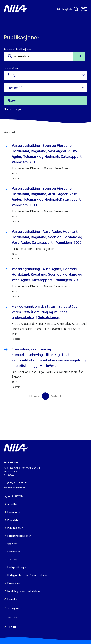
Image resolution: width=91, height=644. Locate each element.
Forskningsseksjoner (19, 536)
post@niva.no (18, 487)
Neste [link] (54, 396)
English (65, 9)
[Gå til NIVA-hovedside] (30, 9)
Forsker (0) (15, 88)
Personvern (14, 583)
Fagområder (14, 512)
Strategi (12, 559)
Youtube (12, 617)
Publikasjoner (15, 528)
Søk (79, 56)
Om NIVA (12, 544)
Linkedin (12, 599)
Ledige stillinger (17, 567)
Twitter (12, 627)
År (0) (11, 75)
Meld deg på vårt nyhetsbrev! (24, 591)
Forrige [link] (36, 396)
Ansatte (12, 504)
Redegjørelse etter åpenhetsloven (27, 575)
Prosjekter (13, 520)
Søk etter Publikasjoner (17, 49)
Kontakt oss (14, 551)
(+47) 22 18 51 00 (17, 482)
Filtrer (12, 100)
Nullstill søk (13, 109)
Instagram (13, 608)
